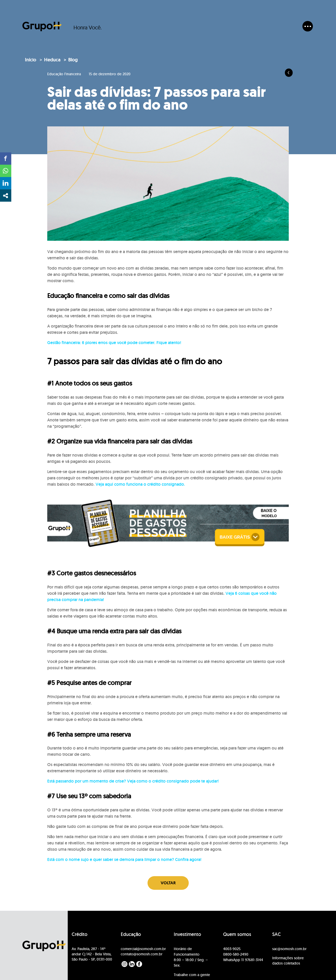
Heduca (52, 60)
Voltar (168, 883)
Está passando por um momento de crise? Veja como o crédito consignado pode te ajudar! (133, 781)
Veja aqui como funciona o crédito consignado (140, 484)
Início (31, 60)
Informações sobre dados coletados (288, 961)
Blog (73, 60)
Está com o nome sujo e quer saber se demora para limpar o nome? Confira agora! (124, 859)
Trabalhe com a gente (192, 975)
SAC (277, 934)
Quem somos (237, 934)
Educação (131, 934)
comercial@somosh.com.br (143, 949)
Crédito (80, 934)
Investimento (187, 934)
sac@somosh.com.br (289, 949)
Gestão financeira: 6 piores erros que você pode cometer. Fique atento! (114, 343)
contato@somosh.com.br (142, 954)
